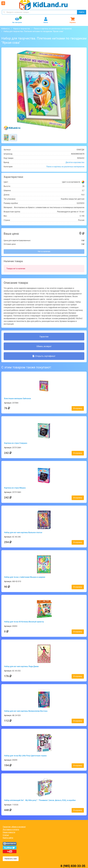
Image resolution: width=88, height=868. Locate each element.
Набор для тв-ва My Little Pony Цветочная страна (25, 756)
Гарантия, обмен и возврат (14, 827)
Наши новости (9, 832)
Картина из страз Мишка (15, 488)
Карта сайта (8, 838)
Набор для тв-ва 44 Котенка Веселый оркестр (24, 622)
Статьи (6, 835)
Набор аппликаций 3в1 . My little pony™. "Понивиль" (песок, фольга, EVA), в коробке (40, 800)
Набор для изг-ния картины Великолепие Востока (26, 711)
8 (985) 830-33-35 (73, 866)
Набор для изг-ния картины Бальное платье (23, 532)
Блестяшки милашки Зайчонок (18, 399)
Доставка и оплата (11, 830)
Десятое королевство (75, 162)
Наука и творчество (22, 29)
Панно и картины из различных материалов (53, 29)
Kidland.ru (5, 29)
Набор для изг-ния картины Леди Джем (21, 666)
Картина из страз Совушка (16, 443)
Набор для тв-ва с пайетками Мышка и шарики (25, 577)
